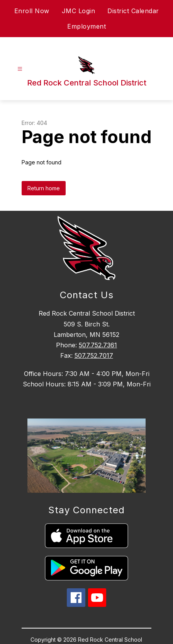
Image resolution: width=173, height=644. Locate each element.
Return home (44, 188)
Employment (86, 26)
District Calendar (133, 11)
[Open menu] (20, 69)
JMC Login (79, 11)
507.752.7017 (94, 355)
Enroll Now (32, 11)
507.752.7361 (98, 345)
